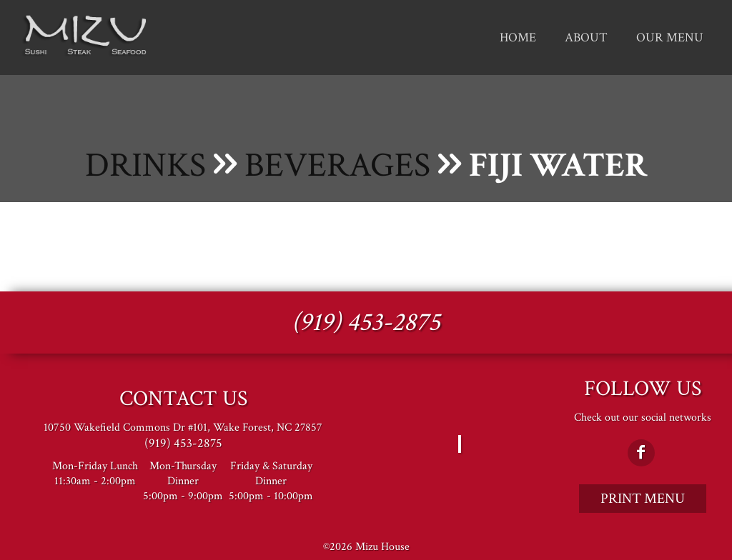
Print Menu (643, 499)
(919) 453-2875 (366, 322)
